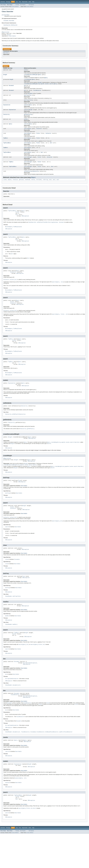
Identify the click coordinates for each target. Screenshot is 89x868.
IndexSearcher (7, 25)
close (26, 71)
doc (25, 88)
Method (17, 7)
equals (10, 186)
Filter (38, 138)
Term (30, 98)
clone (5, 186)
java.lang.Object (6, 15)
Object (9, 35)
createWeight (28, 81)
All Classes (31, 5)
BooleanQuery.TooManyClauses (14, 235)
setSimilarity (28, 177)
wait (50, 186)
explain (26, 108)
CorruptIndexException (30, 691)
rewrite (26, 128)
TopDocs (6, 143)
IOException (25, 224)
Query (40, 76)
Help (33, 2)
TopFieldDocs (7, 148)
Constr (13, 7)
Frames (17, 5)
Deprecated (25, 2)
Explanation (7, 108)
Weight (5, 76)
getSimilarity (28, 118)
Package (8, 2)
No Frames (23, 5)
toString (45, 186)
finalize (15, 186)
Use (17, 2)
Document (11, 88)
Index (30, 2)
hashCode (28, 186)
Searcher (6, 54)
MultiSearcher (14, 25)
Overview (3, 2)
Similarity (6, 118)
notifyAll (39, 186)
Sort (51, 148)
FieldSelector (37, 93)
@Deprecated (5, 32)
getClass (21, 186)
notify (33, 186)
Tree (20, 2)
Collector (39, 133)
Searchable (11, 21)
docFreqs (26, 103)
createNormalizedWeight (31, 76)
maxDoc (26, 123)
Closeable (6, 21)
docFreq (26, 98)
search (26, 133)
